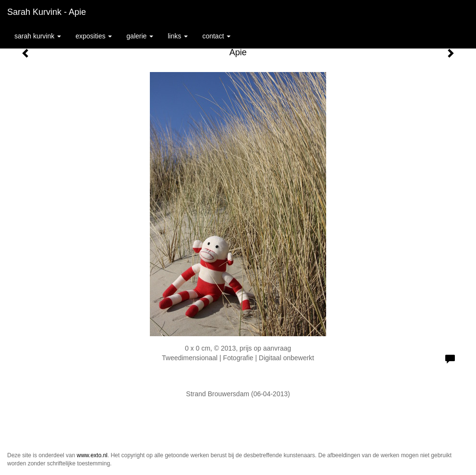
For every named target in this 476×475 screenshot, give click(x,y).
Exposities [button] (94, 36)
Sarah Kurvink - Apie (47, 12)
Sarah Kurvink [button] (38, 36)
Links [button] (178, 36)
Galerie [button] (140, 36)
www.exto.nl (92, 455)
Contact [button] (216, 36)
